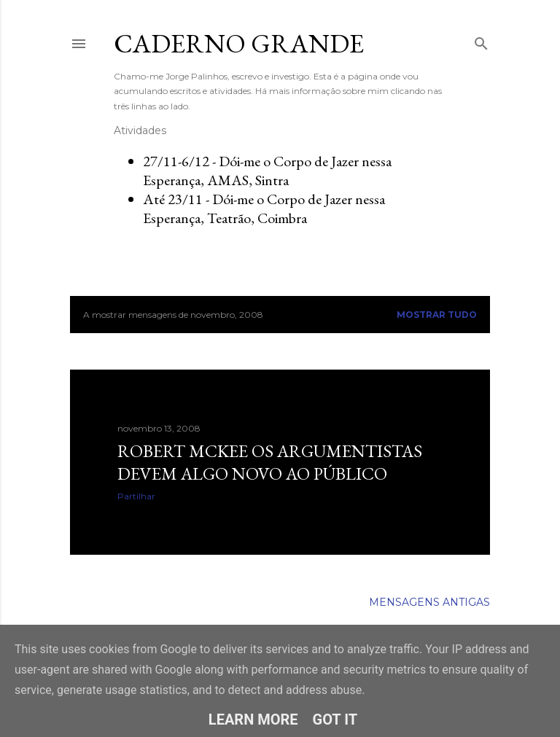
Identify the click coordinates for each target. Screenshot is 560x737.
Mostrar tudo (437, 315)
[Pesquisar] (481, 40)
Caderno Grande (239, 43)
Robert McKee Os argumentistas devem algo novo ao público (270, 462)
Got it (335, 720)
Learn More (253, 720)
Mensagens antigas (429, 602)
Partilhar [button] (136, 496)
